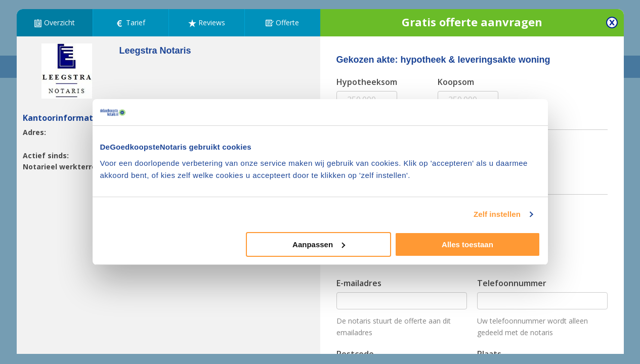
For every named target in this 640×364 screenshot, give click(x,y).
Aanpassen (319, 244)
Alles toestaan (467, 244)
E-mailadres (359, 283)
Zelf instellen (497, 214)
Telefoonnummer (512, 283)
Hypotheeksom (367, 82)
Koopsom (456, 82)
